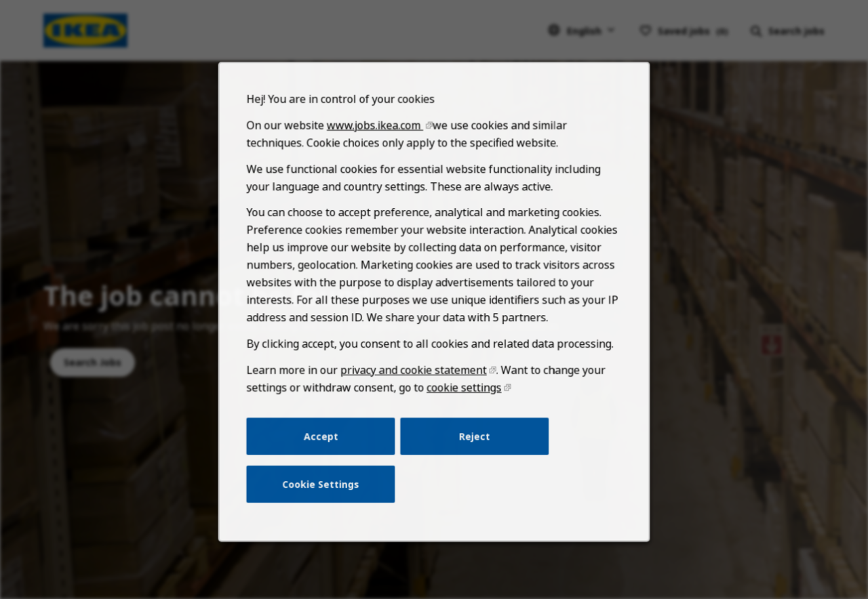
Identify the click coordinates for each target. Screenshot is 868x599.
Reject (473, 449)
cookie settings (462, 402)
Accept (325, 449)
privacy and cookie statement (414, 385)
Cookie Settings (325, 495)
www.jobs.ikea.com (377, 149)
